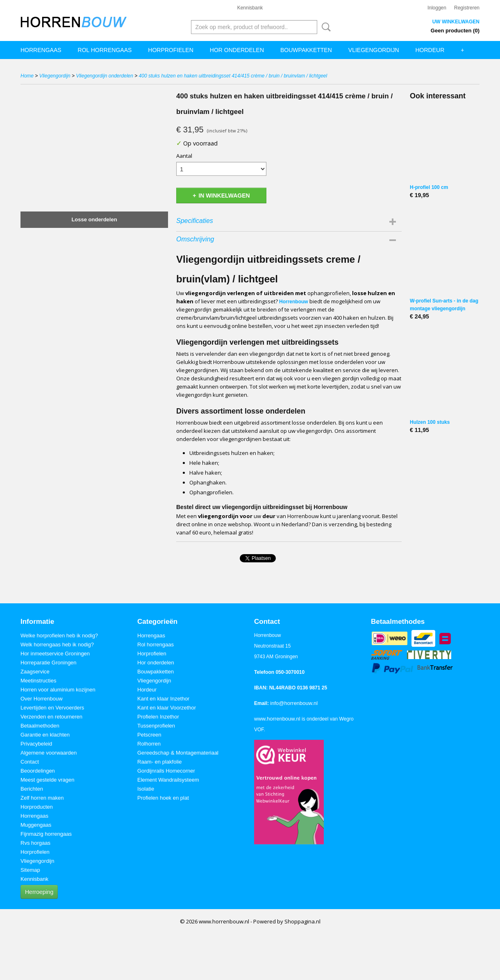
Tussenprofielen (156, 726)
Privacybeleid (36, 744)
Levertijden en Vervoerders (52, 708)
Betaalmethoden (40, 726)
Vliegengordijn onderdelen (104, 76)
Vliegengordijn (374, 50)
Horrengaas (41, 50)
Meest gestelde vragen (48, 780)
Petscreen (149, 735)
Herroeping (39, 892)
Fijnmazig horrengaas (46, 834)
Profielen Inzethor (158, 717)
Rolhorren (149, 744)
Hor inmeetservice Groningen (55, 654)
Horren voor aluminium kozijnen (58, 690)
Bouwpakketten (306, 50)
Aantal (184, 156)
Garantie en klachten (45, 735)
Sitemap (30, 870)
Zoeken (325, 27)
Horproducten (37, 807)
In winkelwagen (224, 196)
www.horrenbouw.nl (277, 719)
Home (27, 76)
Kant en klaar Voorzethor (167, 708)
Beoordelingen (38, 771)
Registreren (467, 8)
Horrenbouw (294, 302)
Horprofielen (170, 50)
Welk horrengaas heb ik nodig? (57, 645)
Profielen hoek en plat (163, 798)
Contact (30, 762)
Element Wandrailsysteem (168, 780)
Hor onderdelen (237, 50)
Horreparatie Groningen (49, 663)
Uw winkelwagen (456, 22)
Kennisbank (250, 8)
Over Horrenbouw (42, 699)
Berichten (32, 789)
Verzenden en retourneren (51, 717)
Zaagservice (35, 672)
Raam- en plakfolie (159, 762)
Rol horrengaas (105, 50)
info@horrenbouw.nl (294, 703)
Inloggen (437, 8)
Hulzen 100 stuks (430, 422)
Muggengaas (36, 825)
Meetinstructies (38, 681)
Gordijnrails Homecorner (166, 771)
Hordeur (430, 50)
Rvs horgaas (35, 843)
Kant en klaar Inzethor (163, 699)
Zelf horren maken (42, 798)
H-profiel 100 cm (429, 187)
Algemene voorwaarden (49, 753)
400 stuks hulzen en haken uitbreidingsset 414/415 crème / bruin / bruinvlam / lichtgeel (233, 76)
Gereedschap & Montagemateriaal (178, 753)
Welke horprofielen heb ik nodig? (59, 636)
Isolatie (146, 789)
